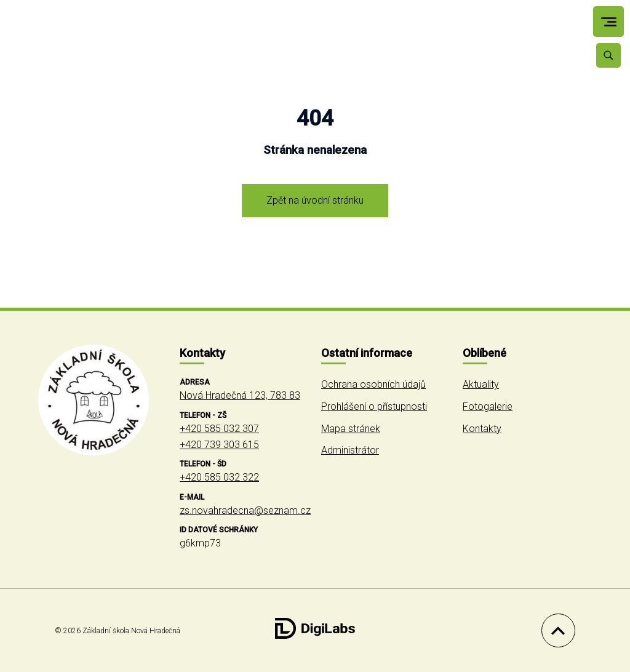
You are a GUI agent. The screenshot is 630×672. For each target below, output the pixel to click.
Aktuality (481, 384)
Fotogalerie (488, 406)
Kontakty (482, 429)
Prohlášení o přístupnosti (374, 406)
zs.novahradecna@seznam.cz (245, 510)
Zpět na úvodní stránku (315, 200)
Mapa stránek (351, 429)
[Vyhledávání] (608, 55)
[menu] (609, 22)
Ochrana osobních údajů (373, 384)
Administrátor (350, 450)
